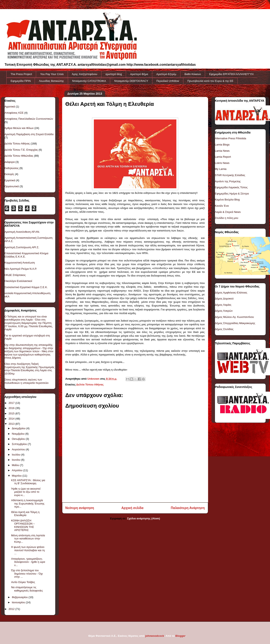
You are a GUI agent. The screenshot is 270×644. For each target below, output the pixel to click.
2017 (12, 403)
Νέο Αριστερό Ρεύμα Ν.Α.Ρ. (21, 269)
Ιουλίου (16, 455)
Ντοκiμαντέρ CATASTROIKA (89, 81)
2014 (12, 419)
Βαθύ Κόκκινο (193, 74)
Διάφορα (10, 162)
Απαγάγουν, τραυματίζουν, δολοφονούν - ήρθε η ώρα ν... (28, 562)
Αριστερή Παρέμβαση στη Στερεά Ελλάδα (29, 134)
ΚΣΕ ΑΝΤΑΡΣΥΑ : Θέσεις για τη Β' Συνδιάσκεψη (28, 482)
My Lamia (221, 169)
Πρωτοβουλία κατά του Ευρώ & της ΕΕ (210, 81)
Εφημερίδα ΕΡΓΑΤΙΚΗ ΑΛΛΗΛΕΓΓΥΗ (231, 74)
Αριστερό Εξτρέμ (166, 74)
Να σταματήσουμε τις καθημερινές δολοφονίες (27, 589)
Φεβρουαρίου (20, 597)
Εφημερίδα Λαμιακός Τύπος (231, 187)
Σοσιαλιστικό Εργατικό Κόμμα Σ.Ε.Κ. (26, 287)
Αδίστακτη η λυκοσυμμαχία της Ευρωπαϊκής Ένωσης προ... (28, 503)
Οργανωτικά (12, 186)
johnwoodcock (155, 636)
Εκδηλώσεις (12, 168)
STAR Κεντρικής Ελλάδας (230, 175)
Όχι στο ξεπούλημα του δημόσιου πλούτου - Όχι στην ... (27, 574)
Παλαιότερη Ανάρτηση (188, 508)
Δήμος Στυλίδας (224, 329)
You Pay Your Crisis (52, 74)
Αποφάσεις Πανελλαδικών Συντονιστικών (29, 119)
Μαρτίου (17, 476)
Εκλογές (9, 174)
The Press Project (21, 74)
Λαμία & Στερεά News (228, 212)
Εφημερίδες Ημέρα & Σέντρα (232, 194)
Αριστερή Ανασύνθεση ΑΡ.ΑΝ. (22, 232)
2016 (12, 408)
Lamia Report (223, 157)
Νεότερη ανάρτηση (80, 508)
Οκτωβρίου (19, 439)
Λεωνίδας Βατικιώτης (51, 81)
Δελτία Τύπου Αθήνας (90, 385)
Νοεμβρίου (19, 434)
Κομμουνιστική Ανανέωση (20, 263)
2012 (12, 609)
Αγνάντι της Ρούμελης (228, 181)
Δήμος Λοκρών (224, 311)
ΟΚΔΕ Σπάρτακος (15, 275)
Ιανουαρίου (19, 602)
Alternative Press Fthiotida (231, 138)
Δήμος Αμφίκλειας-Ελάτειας (231, 293)
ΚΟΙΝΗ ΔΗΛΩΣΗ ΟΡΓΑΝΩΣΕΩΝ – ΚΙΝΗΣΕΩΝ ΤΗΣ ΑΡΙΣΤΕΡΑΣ (23, 525)
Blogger (180, 636)
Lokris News (222, 163)
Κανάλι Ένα (222, 206)
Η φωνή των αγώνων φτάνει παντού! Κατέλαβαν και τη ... (28, 550)
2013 (12, 424)
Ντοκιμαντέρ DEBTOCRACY (131, 81)
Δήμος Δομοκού (224, 299)
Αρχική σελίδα (133, 508)
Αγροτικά (10, 107)
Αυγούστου (19, 449)
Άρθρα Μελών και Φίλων (19, 128)
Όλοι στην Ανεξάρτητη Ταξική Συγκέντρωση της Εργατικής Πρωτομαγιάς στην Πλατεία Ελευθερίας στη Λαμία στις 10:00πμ (30, 369)
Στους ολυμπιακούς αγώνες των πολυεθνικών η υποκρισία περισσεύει (27, 381)
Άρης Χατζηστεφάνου (85, 74)
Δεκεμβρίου (19, 428)
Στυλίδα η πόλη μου (227, 218)
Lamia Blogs (222, 145)
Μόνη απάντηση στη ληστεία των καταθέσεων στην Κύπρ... (28, 539)
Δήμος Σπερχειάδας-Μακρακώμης (235, 323)
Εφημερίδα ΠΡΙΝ (21, 81)
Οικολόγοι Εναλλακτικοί (18, 281)
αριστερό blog (114, 74)
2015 (12, 413)
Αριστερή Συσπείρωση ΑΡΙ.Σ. (22, 247)
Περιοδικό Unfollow (168, 81)
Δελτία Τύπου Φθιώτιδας (19, 156)
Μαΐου (16, 465)
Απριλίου (17, 470)
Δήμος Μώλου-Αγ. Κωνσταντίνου (234, 317)
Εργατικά (10, 180)
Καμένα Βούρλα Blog (227, 200)
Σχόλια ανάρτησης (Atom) (144, 518)
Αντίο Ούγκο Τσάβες (23, 582)
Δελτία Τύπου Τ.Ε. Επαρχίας (21, 150)
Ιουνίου (16, 460)
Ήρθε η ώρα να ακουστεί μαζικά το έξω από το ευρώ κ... (26, 492)
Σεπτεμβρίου (20, 444)
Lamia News (222, 151)
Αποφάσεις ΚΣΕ (14, 113)
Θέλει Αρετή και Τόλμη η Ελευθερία (25, 514)
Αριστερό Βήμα (139, 74)
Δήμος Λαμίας (223, 305)
